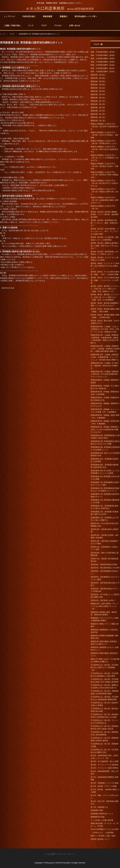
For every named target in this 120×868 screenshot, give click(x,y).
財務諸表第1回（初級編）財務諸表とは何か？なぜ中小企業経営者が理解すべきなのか (105, 429)
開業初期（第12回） (99, 85)
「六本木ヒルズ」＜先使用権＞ (103, 833)
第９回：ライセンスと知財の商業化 (105, 768)
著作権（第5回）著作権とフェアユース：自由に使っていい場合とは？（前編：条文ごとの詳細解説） (105, 297)
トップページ (9, 16)
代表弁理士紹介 (29, 16)
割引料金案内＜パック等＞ (86, 16)
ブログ (44, 25)
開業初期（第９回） (98, 94)
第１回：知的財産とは (99, 807)
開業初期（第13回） (99, 81)
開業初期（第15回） (99, 75)
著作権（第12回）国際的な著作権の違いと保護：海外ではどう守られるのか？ (105, 246)
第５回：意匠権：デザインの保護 (104, 786)
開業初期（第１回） (98, 121)
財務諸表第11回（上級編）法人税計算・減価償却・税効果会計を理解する (105, 366)
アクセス (58, 25)
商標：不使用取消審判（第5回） (103, 58)
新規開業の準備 (97, 810)
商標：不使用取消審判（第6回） (103, 55)
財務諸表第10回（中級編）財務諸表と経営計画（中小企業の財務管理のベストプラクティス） (105, 374)
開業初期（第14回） (99, 78)
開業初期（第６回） (98, 104)
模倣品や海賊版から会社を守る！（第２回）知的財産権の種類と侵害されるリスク (105, 200)
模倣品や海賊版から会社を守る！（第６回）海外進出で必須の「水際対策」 (105, 166)
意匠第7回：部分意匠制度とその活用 (105, 568)
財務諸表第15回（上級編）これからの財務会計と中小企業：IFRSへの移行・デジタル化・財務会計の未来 (105, 329)
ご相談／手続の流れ (12, 25)
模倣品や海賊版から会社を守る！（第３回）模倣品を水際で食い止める (105, 192)
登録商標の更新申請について (102, 814)
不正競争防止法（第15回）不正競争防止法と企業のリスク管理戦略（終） (105, 668)
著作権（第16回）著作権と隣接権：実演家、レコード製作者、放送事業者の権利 (105, 214)
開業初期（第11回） (99, 88)
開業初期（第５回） (98, 108)
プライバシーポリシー (66, 854)
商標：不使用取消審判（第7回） (103, 52)
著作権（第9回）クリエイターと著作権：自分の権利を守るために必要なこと (105, 266)
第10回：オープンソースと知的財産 (105, 765)
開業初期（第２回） (98, 117)
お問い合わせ (75, 25)
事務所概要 (48, 16)
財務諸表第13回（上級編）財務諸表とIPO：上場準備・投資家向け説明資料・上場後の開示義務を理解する (105, 349)
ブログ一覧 (98, 44)
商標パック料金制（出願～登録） (104, 836)
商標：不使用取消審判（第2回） (103, 68)
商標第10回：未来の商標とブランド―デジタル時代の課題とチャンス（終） (105, 606)
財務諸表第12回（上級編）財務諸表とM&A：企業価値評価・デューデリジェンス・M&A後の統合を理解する (105, 357)
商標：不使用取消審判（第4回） (103, 62)
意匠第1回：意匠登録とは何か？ (103, 600)
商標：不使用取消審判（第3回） (103, 65)
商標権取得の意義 (98, 817)
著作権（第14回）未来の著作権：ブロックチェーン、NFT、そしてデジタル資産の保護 (105, 231)
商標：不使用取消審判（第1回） (103, 72)
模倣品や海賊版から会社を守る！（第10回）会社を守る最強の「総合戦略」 (105, 135)
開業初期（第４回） (98, 111)
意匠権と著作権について (100, 839)
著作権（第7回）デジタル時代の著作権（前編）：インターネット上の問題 (105, 280)
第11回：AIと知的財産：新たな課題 (105, 761)
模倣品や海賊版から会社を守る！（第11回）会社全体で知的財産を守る (105, 126)
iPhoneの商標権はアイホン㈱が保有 (105, 829)
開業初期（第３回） (98, 114)
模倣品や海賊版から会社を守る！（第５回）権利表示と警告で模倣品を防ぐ (105, 175)
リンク (31, 25)
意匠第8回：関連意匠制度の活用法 (104, 565)
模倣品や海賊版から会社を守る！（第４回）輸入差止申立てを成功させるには (105, 183)
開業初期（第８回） (98, 98)
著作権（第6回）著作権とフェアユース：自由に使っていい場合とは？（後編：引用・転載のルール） (105, 289)
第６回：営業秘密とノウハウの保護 (105, 783)
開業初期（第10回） (99, 91)
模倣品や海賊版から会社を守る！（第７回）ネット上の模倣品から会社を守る (105, 158)
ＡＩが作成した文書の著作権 (102, 820)
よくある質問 (50, 854)
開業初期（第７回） (98, 101)
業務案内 (63, 16)
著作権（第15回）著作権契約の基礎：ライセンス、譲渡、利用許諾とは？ (105, 223)
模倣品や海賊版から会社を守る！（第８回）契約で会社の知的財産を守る (105, 149)
